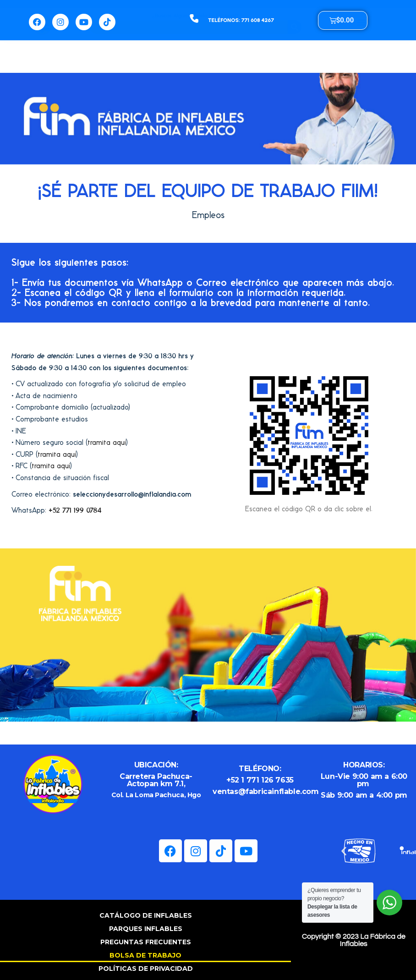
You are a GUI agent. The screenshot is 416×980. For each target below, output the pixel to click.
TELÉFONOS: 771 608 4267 (241, 20)
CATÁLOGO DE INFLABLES (146, 915)
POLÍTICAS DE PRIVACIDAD (146, 969)
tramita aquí (107, 442)
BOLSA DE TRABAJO (145, 955)
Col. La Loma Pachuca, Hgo (156, 795)
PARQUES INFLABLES (146, 929)
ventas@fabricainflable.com (266, 791)
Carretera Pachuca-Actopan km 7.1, (156, 780)
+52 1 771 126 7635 (260, 780)
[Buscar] (295, 56)
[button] (362, 52)
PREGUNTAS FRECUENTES (146, 942)
